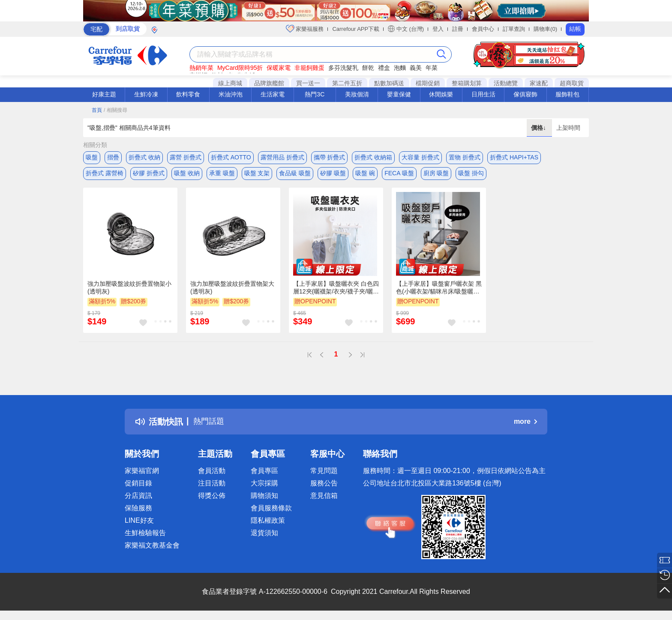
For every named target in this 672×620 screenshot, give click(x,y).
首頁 (97, 110)
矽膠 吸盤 (333, 174)
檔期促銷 (428, 83)
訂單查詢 (514, 29)
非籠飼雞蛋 (309, 68)
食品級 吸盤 (295, 174)
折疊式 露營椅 (105, 174)
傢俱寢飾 (525, 94)
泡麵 (400, 68)
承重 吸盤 (222, 174)
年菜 (432, 68)
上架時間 (568, 128)
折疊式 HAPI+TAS (514, 157)
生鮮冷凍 (146, 94)
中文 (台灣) (406, 29)
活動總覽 (506, 83)
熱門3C (315, 94)
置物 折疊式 (465, 157)
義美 (416, 68)
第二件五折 (347, 83)
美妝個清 (357, 94)
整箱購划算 (467, 83)
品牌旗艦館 (269, 83)
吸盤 (92, 157)
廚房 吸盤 (436, 174)
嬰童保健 (399, 94)
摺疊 (113, 157)
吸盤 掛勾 (471, 174)
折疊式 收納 (144, 157)
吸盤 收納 (187, 174)
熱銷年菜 (201, 68)
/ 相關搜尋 (115, 110)
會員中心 (483, 29)
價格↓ (539, 128)
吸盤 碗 (365, 174)
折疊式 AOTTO (231, 157)
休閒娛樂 (441, 94)
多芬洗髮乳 (343, 68)
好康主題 (104, 94)
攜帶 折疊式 (330, 157)
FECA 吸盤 (399, 174)
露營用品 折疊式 (282, 157)
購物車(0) (545, 29)
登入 (438, 29)
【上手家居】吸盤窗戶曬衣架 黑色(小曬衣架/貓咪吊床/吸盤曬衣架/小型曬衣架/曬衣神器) (439, 290)
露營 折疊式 (186, 157)
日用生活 (483, 94)
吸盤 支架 (257, 174)
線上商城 (230, 83)
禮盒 (384, 68)
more (525, 424)
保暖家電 (279, 68)
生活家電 (273, 94)
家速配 (539, 83)
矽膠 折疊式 (149, 174)
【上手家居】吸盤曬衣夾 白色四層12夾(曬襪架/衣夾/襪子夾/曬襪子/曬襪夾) (336, 290)
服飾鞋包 (567, 94)
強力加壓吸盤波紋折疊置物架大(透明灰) (232, 290)
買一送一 (308, 83)
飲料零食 (188, 94)
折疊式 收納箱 (373, 157)
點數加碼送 (389, 83)
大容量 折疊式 (420, 157)
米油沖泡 (231, 94)
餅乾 (368, 68)
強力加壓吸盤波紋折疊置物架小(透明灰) (129, 290)
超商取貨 (572, 83)
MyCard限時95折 (240, 68)
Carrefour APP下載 (356, 29)
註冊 (458, 29)
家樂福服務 (305, 29)
